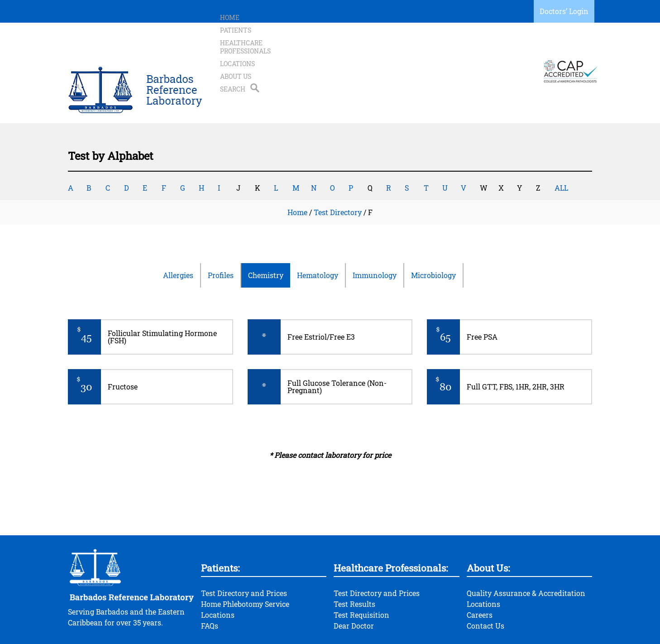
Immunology (375, 239)
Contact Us (485, 589)
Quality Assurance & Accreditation (526, 557)
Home (230, 53)
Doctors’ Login (564, 11)
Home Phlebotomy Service (245, 568)
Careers (480, 579)
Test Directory (338, 176)
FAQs (210, 589)
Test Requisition (361, 579)
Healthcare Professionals (336, 53)
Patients (264, 53)
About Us (452, 53)
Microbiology (433, 239)
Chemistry (266, 239)
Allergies (178, 239)
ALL (561, 151)
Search (489, 53)
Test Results (354, 568)
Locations (410, 53)
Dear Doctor (354, 589)
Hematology (318, 239)
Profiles (221, 239)
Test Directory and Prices (244, 557)
